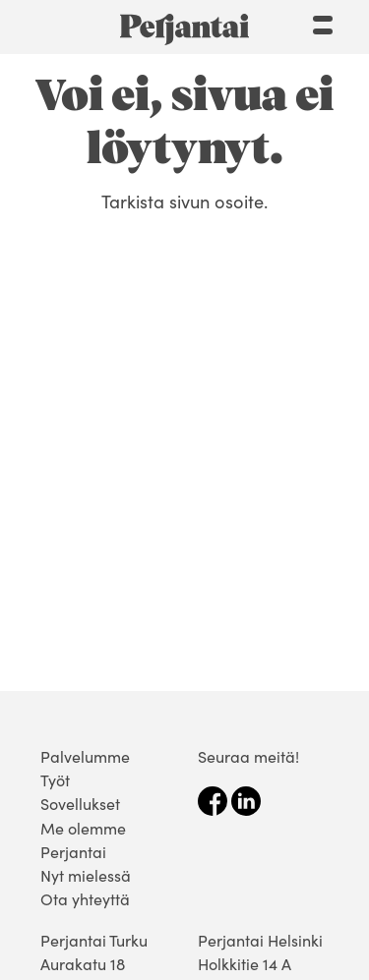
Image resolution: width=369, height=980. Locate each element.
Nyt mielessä (86, 875)
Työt (55, 779)
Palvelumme (85, 756)
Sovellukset (80, 803)
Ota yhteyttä (85, 898)
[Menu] (323, 23)
